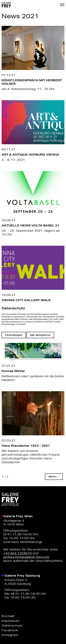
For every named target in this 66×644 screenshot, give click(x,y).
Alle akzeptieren (40, 335)
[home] (6, 5)
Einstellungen (14, 335)
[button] (62, 5)
